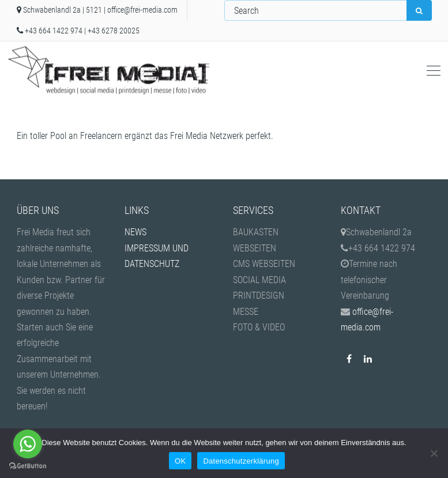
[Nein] (434, 453)
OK (180, 461)
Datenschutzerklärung (241, 461)
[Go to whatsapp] (28, 444)
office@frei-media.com (142, 10)
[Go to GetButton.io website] (28, 466)
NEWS (135, 232)
